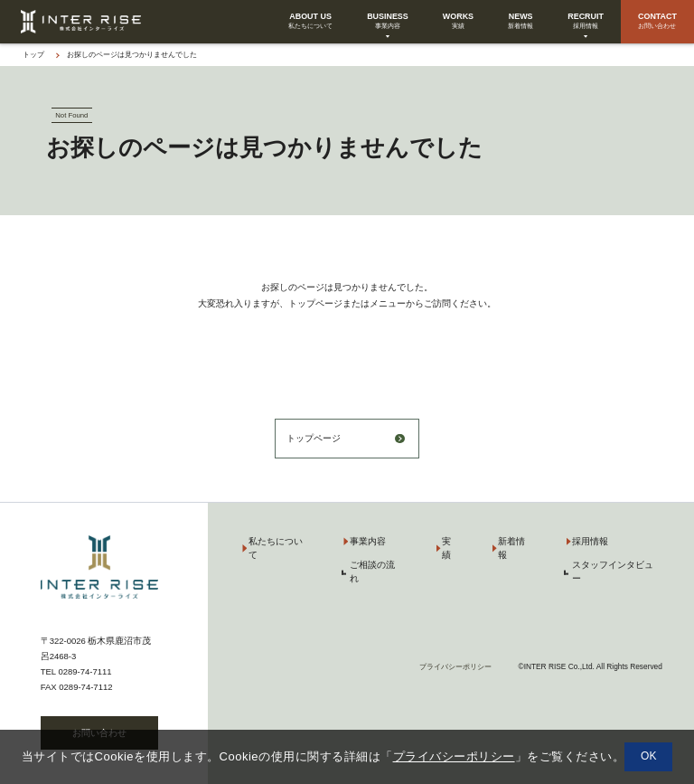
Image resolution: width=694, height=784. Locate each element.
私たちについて (276, 548)
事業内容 (368, 541)
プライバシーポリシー (455, 666)
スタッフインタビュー (613, 571)
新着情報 (511, 548)
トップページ (314, 438)
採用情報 (590, 541)
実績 (446, 548)
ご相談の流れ (372, 571)
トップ (33, 54)
